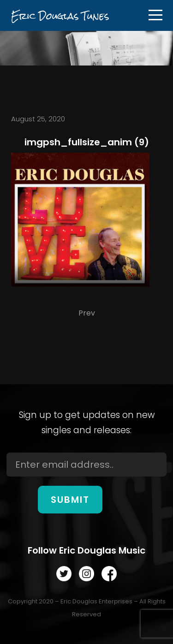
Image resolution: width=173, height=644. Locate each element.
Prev (87, 313)
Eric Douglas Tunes (60, 16)
